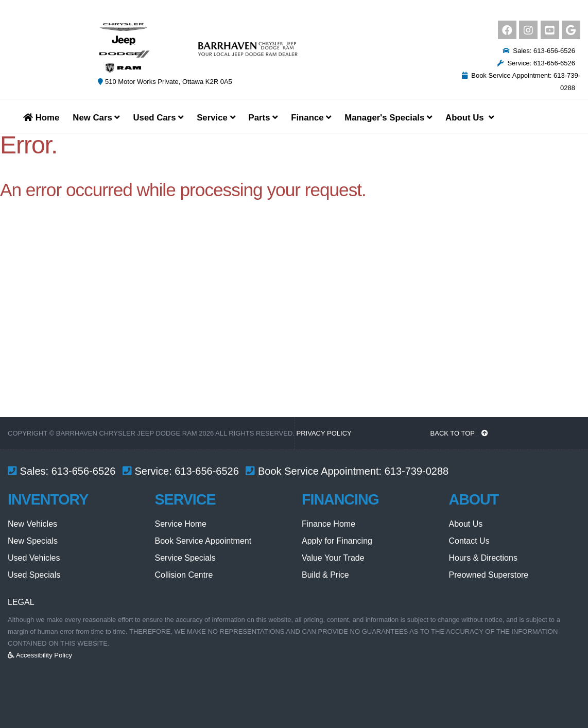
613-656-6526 (84, 471)
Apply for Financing (337, 541)
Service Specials (185, 558)
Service (216, 118)
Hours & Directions (483, 558)
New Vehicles (32, 524)
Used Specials (34, 575)
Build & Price (325, 575)
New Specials (33, 541)
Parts (263, 118)
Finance (311, 118)
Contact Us (469, 541)
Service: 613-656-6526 (536, 63)
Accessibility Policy (40, 655)
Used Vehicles (34, 558)
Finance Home (328, 524)
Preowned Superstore (489, 575)
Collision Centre (184, 575)
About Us (466, 524)
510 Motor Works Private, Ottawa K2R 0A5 (165, 82)
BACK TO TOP (460, 433)
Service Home (181, 524)
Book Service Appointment (203, 541)
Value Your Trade (333, 558)
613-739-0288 (417, 471)
